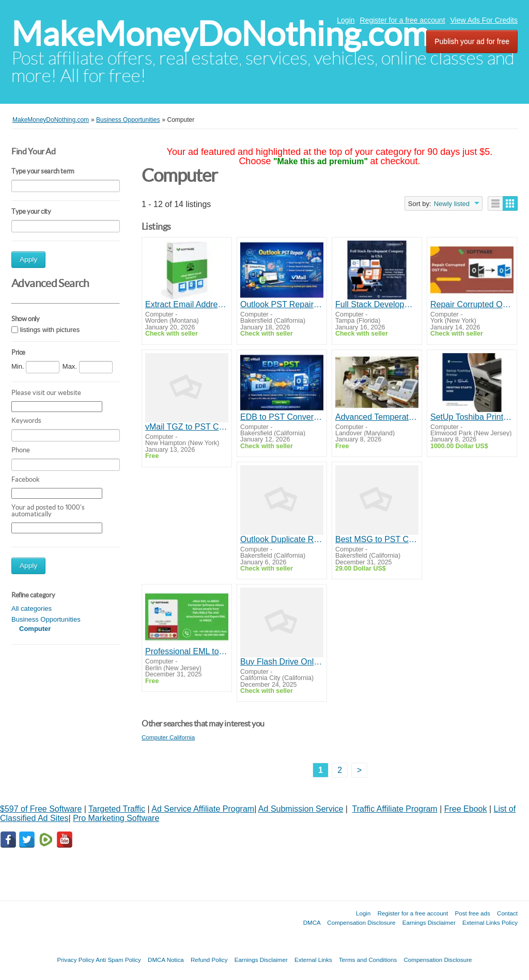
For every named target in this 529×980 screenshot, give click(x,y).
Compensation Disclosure (361, 922)
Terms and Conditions (368, 960)
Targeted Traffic (117, 809)
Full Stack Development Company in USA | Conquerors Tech (377, 304)
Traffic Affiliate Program (395, 809)
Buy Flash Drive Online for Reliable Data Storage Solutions (282, 662)
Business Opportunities (46, 619)
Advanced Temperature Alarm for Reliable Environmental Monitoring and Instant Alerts (377, 417)
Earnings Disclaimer (429, 922)
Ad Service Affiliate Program (203, 809)
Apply (28, 259)
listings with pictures (50, 330)
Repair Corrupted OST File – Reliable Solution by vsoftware (472, 304)
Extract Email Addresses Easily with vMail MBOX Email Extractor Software (187, 304)
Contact (507, 913)
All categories (32, 608)
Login (346, 20)
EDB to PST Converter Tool (282, 417)
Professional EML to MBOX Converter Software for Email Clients (187, 651)
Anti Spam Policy (118, 960)
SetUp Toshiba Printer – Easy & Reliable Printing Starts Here (472, 417)
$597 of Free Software (41, 809)
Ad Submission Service (301, 809)
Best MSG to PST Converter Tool (377, 539)
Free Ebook (466, 809)
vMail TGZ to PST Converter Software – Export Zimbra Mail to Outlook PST (187, 427)
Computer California (168, 737)
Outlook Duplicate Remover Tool (282, 539)
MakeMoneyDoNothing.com (220, 34)
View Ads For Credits (484, 20)
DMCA (312, 922)
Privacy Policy (75, 960)
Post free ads (472, 913)
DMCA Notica (166, 960)
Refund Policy (209, 960)
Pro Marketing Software (116, 818)
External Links (313, 960)
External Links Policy (490, 922)
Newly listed (452, 204)
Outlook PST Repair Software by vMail (282, 304)
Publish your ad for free (472, 41)
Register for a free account (403, 20)
